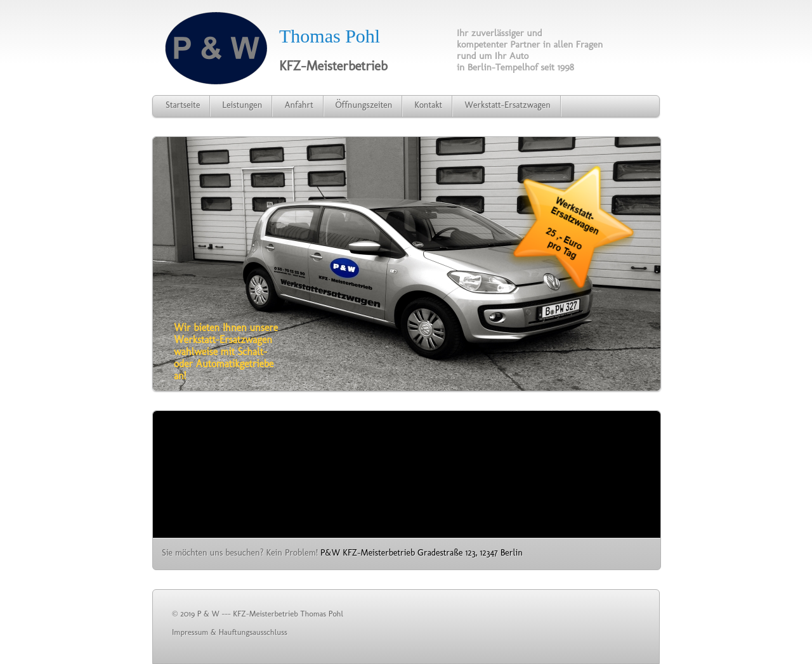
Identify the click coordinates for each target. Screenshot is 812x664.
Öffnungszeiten (364, 105)
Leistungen (242, 105)
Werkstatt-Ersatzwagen (507, 105)
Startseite (183, 105)
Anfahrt (298, 105)
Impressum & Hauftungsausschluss (230, 632)
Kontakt (428, 105)
